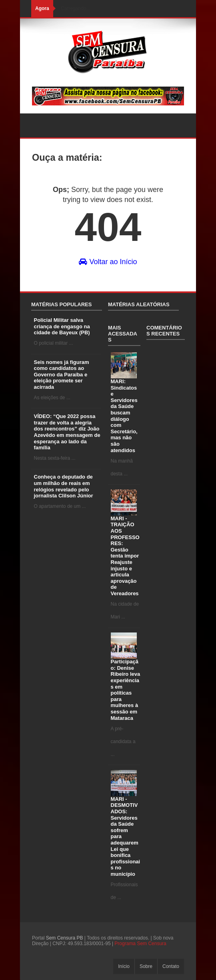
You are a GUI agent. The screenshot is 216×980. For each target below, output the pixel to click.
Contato (171, 966)
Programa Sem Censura (140, 944)
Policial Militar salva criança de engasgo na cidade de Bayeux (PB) (62, 326)
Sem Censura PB (65, 938)
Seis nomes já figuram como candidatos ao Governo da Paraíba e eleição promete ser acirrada (62, 375)
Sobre (146, 966)
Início (124, 966)
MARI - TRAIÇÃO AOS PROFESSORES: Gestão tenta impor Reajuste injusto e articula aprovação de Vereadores (125, 556)
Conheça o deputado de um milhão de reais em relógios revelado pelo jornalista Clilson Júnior (64, 486)
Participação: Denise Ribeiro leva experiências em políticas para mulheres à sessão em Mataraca (126, 690)
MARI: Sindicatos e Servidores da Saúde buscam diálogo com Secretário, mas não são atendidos (124, 416)
